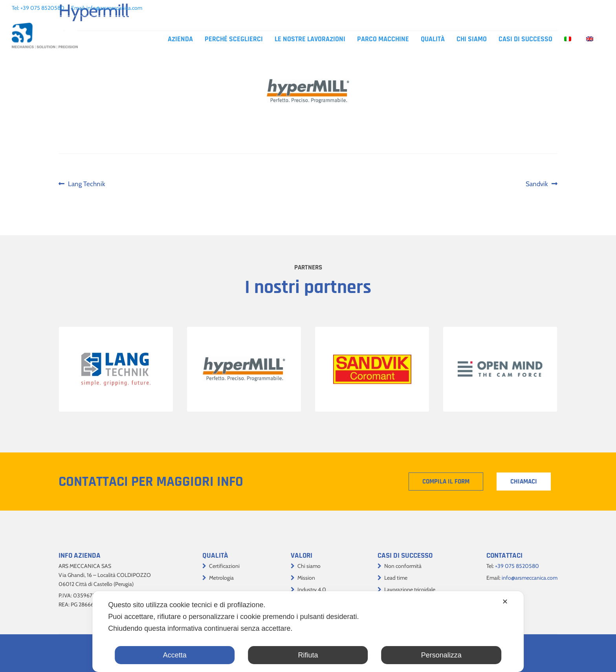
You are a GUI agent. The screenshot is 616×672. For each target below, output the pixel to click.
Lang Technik (86, 184)
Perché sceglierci (234, 39)
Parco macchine (383, 39)
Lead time (396, 578)
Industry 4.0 (312, 590)
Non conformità (403, 566)
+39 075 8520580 (42, 8)
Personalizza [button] (441, 655)
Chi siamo (472, 39)
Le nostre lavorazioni (310, 39)
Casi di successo (525, 39)
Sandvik (541, 184)
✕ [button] (505, 602)
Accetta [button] (175, 655)
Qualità (433, 39)
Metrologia (221, 578)
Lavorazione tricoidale (410, 590)
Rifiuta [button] (308, 655)
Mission (306, 578)
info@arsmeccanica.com (114, 8)
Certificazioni (224, 566)
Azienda (180, 39)
